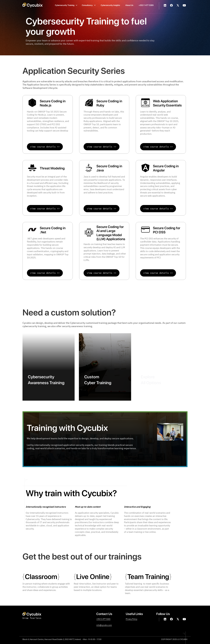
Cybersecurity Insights (110, 5)
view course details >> (45, 147)
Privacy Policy (132, 619)
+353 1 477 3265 (146, 5)
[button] (66, 5)
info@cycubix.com (104, 625)
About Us (129, 5)
